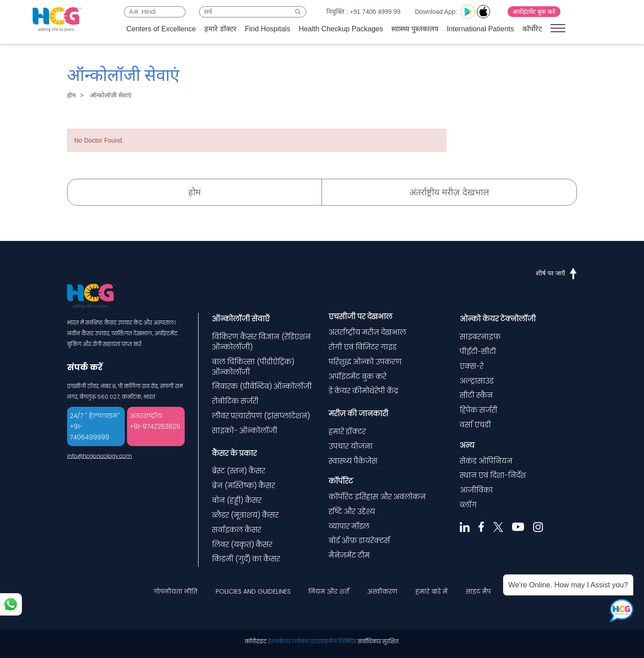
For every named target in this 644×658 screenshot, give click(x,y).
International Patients (480, 29)
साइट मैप (478, 591)
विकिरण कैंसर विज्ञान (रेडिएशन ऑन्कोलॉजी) (261, 342)
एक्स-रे (472, 366)
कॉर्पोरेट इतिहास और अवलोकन (377, 497)
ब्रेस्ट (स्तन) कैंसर (239, 471)
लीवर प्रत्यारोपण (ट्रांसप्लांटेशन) (261, 416)
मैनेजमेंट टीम (349, 555)
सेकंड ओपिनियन (486, 461)
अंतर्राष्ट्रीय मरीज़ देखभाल (449, 192)
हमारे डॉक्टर (220, 29)
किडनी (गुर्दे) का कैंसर (246, 559)
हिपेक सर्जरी (479, 410)
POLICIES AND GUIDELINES (253, 591)
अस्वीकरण (382, 591)
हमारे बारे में (432, 591)
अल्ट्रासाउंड (477, 381)
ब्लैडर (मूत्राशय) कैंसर (245, 515)
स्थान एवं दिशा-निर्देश (493, 475)
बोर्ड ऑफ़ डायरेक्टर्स (359, 541)
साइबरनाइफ (480, 337)
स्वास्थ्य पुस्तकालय (415, 29)
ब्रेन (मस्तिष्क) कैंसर (244, 486)
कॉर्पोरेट (532, 29)
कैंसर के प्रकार (234, 453)
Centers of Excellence (161, 29)
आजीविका (476, 490)
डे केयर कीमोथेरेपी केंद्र (363, 391)
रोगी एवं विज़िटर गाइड (363, 347)
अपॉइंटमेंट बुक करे (534, 12)
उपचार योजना (351, 446)
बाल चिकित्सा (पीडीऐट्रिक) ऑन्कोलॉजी (253, 367)
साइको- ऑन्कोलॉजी (245, 431)
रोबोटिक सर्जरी (235, 401)
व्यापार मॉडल (349, 526)
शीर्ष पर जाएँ (556, 273)
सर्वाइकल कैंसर (237, 530)
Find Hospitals (268, 29)
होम (71, 95)
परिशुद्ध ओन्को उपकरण (365, 362)
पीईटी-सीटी (478, 352)
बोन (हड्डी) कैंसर (237, 500)
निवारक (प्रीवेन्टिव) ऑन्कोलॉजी (262, 386)
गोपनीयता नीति (176, 591)
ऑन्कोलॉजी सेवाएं (111, 95)
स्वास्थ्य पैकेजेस (353, 461)
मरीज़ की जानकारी (358, 414)
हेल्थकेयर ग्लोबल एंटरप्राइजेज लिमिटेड (312, 641)
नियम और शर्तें (329, 591)
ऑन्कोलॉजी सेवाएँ (241, 319)
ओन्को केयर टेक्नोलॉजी (498, 319)
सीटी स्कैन (476, 395)
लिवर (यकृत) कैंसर (242, 545)
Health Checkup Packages (341, 29)
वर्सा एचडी (475, 425)
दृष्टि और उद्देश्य (352, 512)
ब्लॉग (468, 505)
